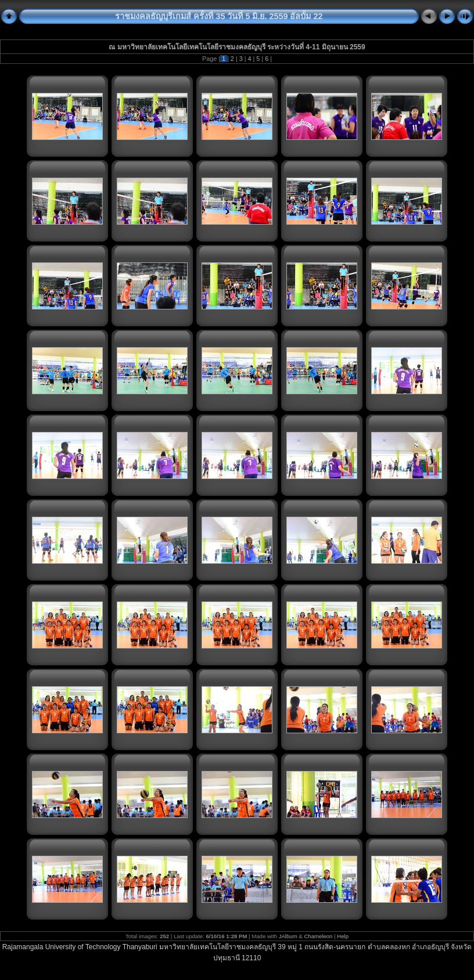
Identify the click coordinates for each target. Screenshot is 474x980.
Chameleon (318, 936)
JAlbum (288, 936)
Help (343, 936)
